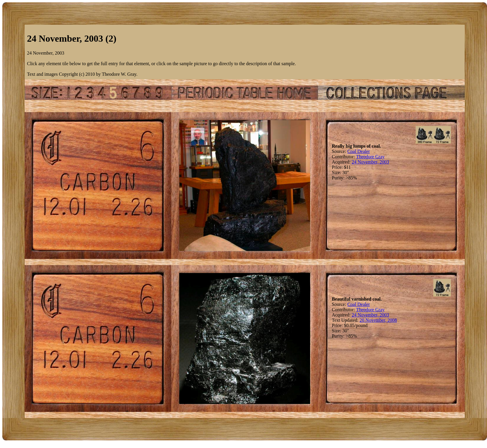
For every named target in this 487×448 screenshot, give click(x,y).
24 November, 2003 (370, 162)
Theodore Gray (370, 157)
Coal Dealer (359, 151)
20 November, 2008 (378, 320)
